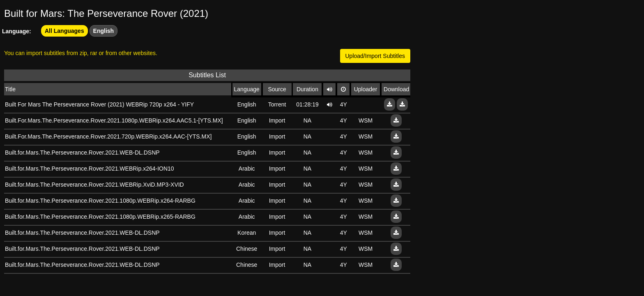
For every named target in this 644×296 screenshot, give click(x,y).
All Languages (64, 31)
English (104, 31)
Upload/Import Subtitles (375, 56)
